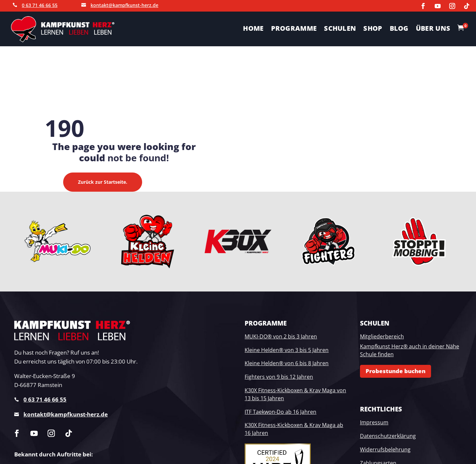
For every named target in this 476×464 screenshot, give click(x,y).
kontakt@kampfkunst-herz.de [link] (66, 414)
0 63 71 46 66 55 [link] (45, 399)
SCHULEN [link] (340, 29)
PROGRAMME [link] (294, 29)
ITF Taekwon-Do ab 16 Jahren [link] (280, 412)
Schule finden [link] (377, 354)
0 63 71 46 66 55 (40, 5)
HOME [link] (253, 29)
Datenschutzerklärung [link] (388, 436)
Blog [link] (399, 29)
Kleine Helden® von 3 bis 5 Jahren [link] (287, 350)
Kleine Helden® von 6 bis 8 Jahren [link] (287, 363)
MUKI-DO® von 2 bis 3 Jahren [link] (281, 336)
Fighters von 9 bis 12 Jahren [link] (279, 377)
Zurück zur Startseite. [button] (103, 182)
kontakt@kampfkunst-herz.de (124, 5)
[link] (423, 6)
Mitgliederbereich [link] (382, 336)
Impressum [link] (374, 422)
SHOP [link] (373, 29)
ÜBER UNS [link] (433, 29)
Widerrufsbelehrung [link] (385, 449)
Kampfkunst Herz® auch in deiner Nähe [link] (410, 346)
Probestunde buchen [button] (396, 371)
